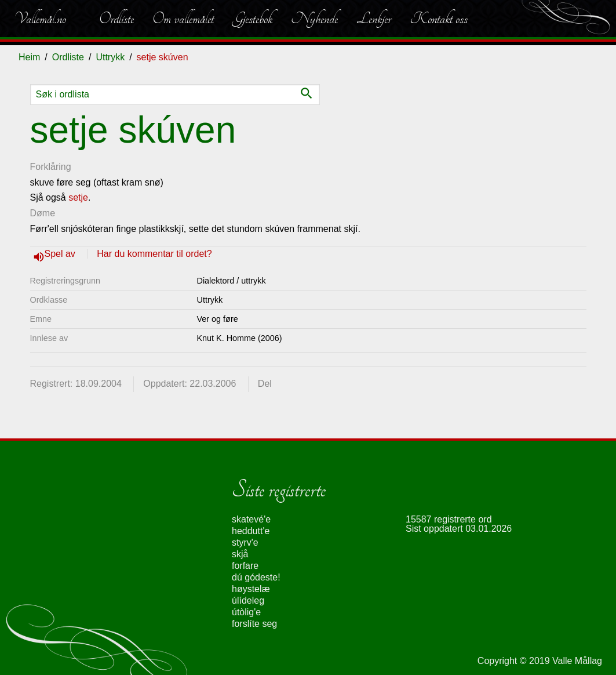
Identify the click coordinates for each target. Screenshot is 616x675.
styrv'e (245, 542)
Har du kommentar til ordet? (154, 254)
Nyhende (314, 19)
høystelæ (251, 589)
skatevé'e (251, 519)
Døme (43, 213)
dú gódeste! (256, 577)
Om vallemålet (183, 19)
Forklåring (51, 167)
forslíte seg (254, 624)
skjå (240, 554)
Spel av (61, 254)
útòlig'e (246, 612)
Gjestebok (252, 19)
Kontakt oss (439, 19)
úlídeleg (248, 600)
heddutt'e (251, 531)
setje (78, 197)
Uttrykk (110, 57)
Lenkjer (374, 19)
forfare (245, 566)
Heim (29, 57)
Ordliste (116, 19)
